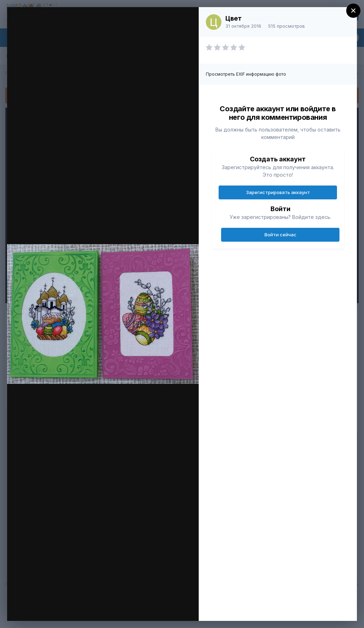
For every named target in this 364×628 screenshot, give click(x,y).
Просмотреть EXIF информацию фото (246, 74)
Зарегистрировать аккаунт (278, 192)
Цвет (234, 18)
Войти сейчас (280, 235)
